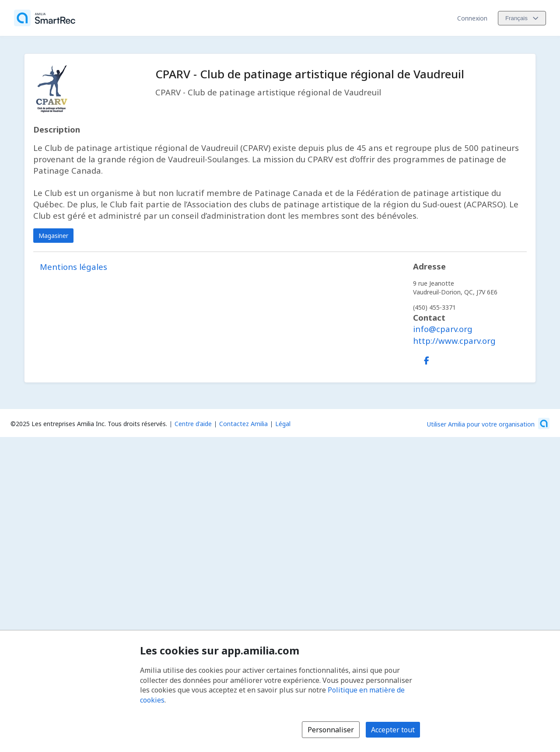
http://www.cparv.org (454, 341)
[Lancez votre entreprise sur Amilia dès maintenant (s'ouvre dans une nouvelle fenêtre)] (488, 423)
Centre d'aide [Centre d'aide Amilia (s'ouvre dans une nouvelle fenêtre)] (193, 424)
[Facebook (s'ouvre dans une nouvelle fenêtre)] (427, 359)
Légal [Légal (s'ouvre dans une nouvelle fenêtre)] (283, 424)
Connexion (472, 18)
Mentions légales (73, 267)
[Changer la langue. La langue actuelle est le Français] (522, 18)
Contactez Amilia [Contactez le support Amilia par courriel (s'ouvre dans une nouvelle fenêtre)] (243, 424)
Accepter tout (393, 730)
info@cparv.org (443, 329)
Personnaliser (331, 730)
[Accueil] (45, 18)
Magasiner (53, 236)
